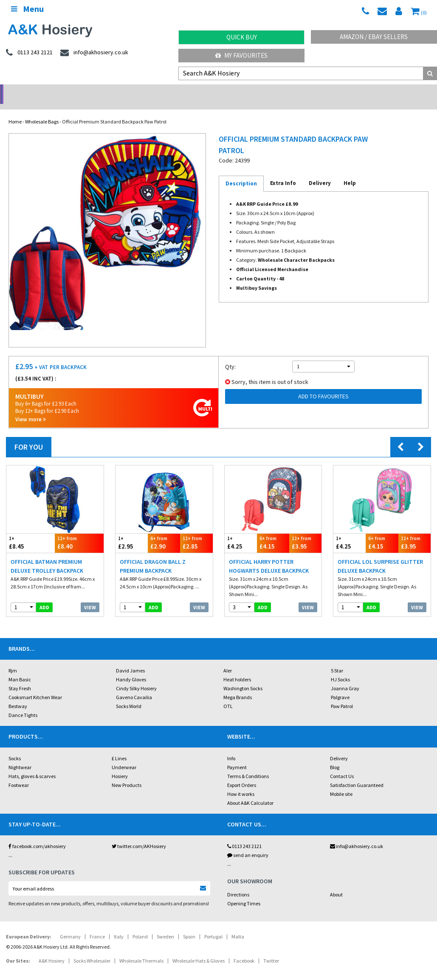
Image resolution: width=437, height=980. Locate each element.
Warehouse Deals (273, 91)
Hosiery (120, 765)
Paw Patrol (342, 695)
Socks (15, 747)
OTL (228, 695)
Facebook (244, 950)
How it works (241, 783)
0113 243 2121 (244, 835)
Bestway (18, 695)
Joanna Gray (345, 677)
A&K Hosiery (52, 950)
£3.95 (305, 532)
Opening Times (244, 892)
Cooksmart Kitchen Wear (35, 686)
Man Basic (20, 668)
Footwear (19, 774)
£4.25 (241, 532)
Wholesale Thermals (141, 950)
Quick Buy (242, 37)
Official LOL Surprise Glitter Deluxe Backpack (380, 555)
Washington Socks (243, 677)
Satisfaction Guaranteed (357, 774)
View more (31, 408)
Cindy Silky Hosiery (136, 677)
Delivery (339, 747)
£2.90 (164, 532)
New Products (127, 774)
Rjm (13, 659)
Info (231, 747)
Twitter (271, 950)
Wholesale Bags (42, 111)
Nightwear (20, 756)
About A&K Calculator (250, 792)
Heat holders (237, 668)
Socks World (129, 695)
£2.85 (196, 532)
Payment (237, 756)
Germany (70, 925)
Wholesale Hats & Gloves (199, 950)
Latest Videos (382, 91)
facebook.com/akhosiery (37, 835)
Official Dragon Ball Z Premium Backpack (153, 555)
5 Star (337, 659)
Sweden (165, 925)
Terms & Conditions (248, 765)
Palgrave (340, 686)
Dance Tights (23, 704)
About (336, 883)
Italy (119, 925)
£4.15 (273, 532)
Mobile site (341, 783)
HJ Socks (340, 668)
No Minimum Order (55, 91)
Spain (189, 925)
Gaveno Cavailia (134, 686)
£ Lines (119, 747)
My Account (164, 91)
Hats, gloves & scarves (32, 765)
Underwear (124, 756)
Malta (238, 925)
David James (130, 659)
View (90, 596)
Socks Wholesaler (92, 950)
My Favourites (241, 55)
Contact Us (342, 765)
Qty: (230, 356)
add (44, 596)
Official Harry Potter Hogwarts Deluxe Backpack (269, 555)
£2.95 (132, 532)
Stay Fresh (20, 677)
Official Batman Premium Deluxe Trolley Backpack (47, 555)
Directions (238, 883)
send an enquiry (248, 844)
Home (15, 111)
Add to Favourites (323, 385)
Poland (140, 925)
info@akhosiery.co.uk (357, 835)
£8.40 (79, 532)
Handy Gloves (131, 668)
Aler (228, 659)
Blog (335, 756)
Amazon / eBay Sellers (374, 37)
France (97, 925)
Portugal (213, 925)
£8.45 (31, 532)
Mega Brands (238, 686)
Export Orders (242, 774)
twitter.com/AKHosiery (139, 835)
